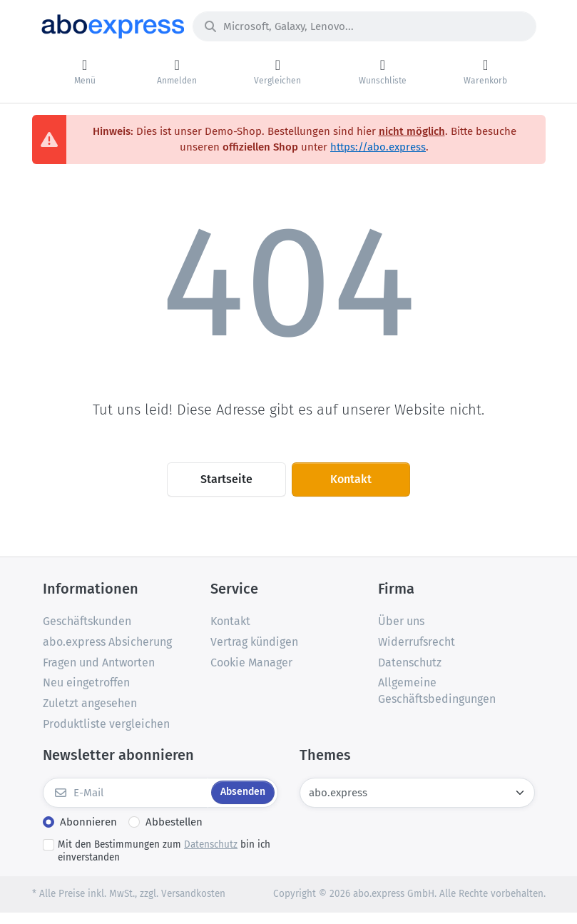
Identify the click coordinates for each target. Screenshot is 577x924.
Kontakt (351, 479)
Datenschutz (211, 844)
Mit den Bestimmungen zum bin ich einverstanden (164, 851)
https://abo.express (378, 147)
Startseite (226, 479)
